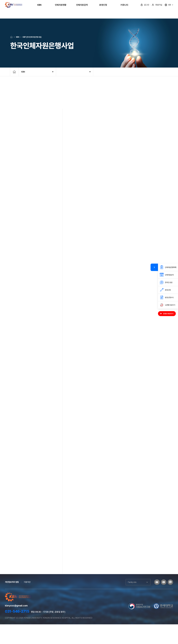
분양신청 (103, 5)
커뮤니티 (124, 5)
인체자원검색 (82, 5)
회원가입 (157, 5)
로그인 (145, 5)
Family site (136, 602)
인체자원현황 (61, 5)
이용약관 (27, 602)
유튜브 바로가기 (167, 314)
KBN (39, 5)
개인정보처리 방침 (12, 602)
